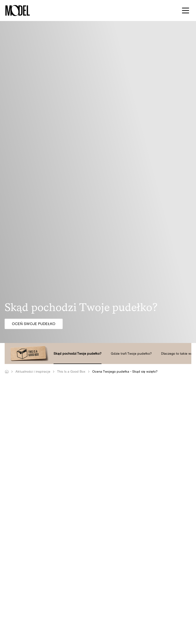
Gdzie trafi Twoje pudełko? (131, 353)
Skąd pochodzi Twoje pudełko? (78, 353)
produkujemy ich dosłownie (143, 473)
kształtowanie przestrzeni (56, 551)
